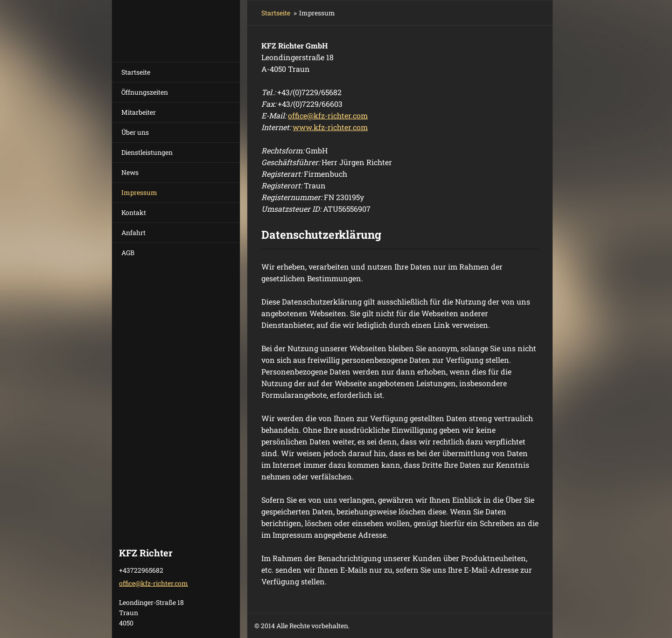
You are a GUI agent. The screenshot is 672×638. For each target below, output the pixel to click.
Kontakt (134, 212)
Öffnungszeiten (145, 92)
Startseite (136, 72)
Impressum (139, 192)
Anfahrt (133, 232)
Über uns (135, 132)
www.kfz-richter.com (330, 127)
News (130, 172)
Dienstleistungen (147, 152)
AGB (128, 253)
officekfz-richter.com (328, 115)
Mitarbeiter (139, 112)
